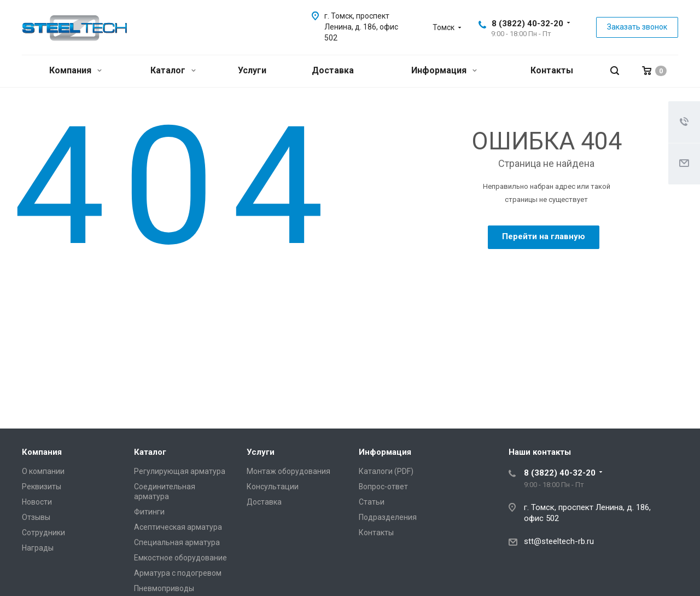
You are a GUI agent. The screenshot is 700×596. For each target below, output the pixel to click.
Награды (38, 548)
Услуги (252, 70)
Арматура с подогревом (178, 573)
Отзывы (36, 517)
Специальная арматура (177, 542)
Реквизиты (42, 487)
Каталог (173, 70)
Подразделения (388, 517)
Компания (75, 70)
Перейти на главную (544, 236)
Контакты (552, 70)
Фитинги (149, 512)
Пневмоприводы (164, 588)
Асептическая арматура (178, 527)
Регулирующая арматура (180, 471)
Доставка (333, 70)
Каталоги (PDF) (386, 471)
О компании (43, 471)
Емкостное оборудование (180, 558)
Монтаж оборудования (288, 471)
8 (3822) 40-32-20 (527, 24)
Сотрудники (43, 533)
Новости (37, 502)
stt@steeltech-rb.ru (559, 541)
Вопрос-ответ (383, 487)
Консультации (273, 487)
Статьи (372, 502)
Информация (444, 70)
